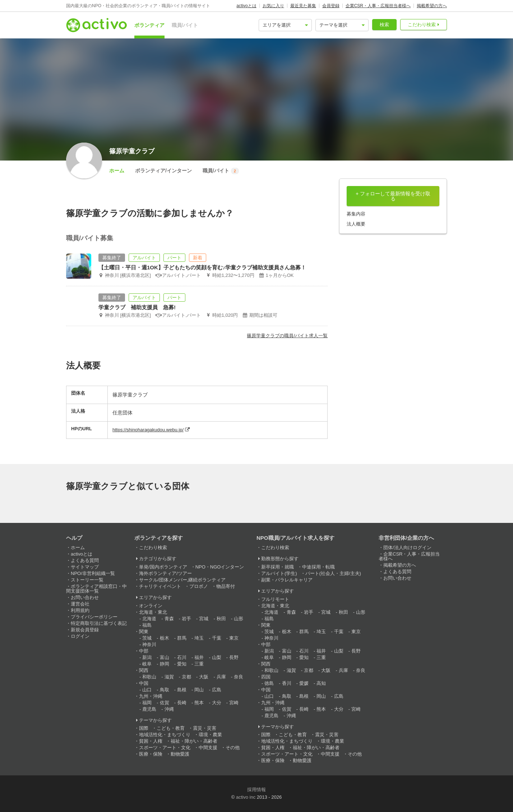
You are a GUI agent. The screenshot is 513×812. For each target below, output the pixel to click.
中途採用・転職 (318, 567)
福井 (199, 657)
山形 (239, 619)
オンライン (151, 606)
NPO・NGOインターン (220, 567)
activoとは (246, 6)
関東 (144, 632)
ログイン (80, 636)
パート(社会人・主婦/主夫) (333, 573)
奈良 (239, 677)
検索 (384, 25)
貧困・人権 (151, 741)
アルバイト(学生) (279, 573)
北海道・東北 (153, 612)
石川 (182, 657)
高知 (321, 683)
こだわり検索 (422, 25)
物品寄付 (226, 586)
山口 (147, 690)
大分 (217, 703)
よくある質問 (85, 560)
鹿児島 (149, 709)
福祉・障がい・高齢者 (194, 741)
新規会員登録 (85, 630)
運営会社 (80, 604)
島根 (182, 690)
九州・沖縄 (151, 696)
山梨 (217, 657)
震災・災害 (205, 728)
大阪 (204, 677)
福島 (147, 625)
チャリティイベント (160, 586)
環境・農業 (210, 735)
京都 (186, 677)
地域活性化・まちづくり (165, 735)
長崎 (182, 703)
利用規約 (80, 610)
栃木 (165, 638)
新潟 (147, 657)
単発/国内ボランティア (163, 567)
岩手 (186, 619)
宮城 (204, 619)
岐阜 (147, 664)
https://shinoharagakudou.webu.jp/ (148, 430)
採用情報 (256, 790)
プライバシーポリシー (94, 617)
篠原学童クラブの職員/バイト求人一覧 (287, 336)
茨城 (147, 638)
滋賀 (169, 677)
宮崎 (234, 703)
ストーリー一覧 (87, 580)
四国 (266, 677)
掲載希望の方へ (432, 6)
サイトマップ (85, 567)
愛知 (182, 664)
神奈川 (149, 644)
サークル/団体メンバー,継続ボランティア (182, 580)
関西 (144, 670)
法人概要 (356, 224)
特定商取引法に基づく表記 (99, 623)
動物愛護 (180, 754)
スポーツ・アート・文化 (165, 748)
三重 (199, 664)
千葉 (217, 638)
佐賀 (165, 703)
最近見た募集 (303, 6)
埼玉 (199, 638)
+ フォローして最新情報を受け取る (393, 196)
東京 (234, 638)
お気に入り (273, 6)
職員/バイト (185, 25)
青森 (169, 619)
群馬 (182, 638)
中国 (144, 683)
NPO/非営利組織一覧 (93, 573)
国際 (144, 728)
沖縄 (169, 709)
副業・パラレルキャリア (287, 580)
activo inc (246, 797)
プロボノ (199, 586)
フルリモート (275, 599)
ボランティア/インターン (163, 171)
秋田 (221, 619)
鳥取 (165, 690)
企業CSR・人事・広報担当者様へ (378, 6)
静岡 (165, 664)
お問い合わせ (85, 597)
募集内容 (356, 214)
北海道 (149, 619)
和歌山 (149, 677)
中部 (144, 651)
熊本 (199, 703)
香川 (287, 683)
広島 (217, 690)
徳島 (269, 683)
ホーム (117, 171)
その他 (233, 748)
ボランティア (149, 25)
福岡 (147, 703)
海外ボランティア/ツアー (165, 573)
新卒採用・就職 (278, 567)
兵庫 (221, 677)
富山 (165, 657)
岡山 (199, 690)
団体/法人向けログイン (407, 547)
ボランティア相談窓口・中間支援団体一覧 (96, 589)
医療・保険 (151, 754)
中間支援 (208, 748)
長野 (234, 657)
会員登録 (331, 6)
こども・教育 (171, 728)
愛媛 (304, 683)
